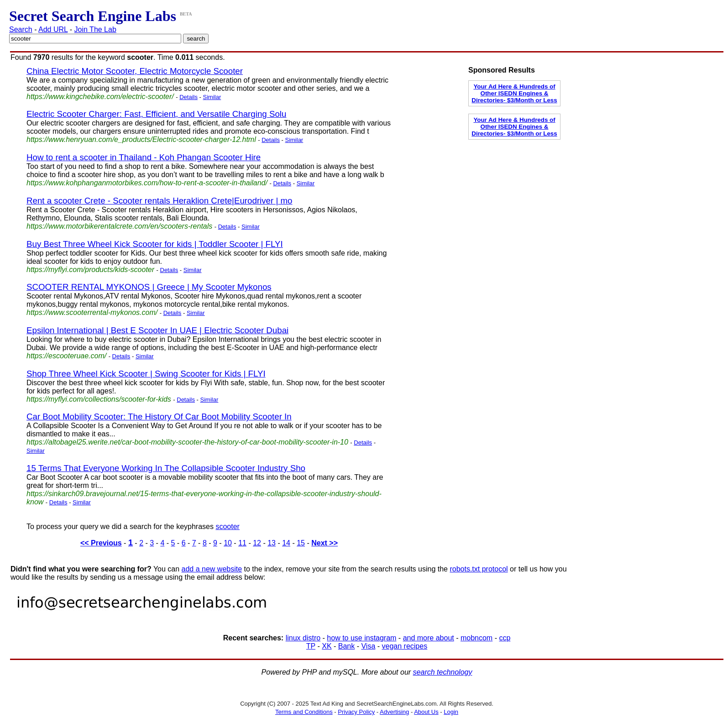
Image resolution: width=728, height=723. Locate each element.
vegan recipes (405, 646)
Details (189, 97)
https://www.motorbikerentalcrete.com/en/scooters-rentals (119, 226)
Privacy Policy (356, 712)
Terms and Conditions (304, 712)
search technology (443, 672)
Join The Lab (95, 29)
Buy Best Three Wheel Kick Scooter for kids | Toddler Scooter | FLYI (155, 244)
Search (21, 29)
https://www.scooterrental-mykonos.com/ (92, 312)
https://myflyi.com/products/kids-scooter (90, 270)
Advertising (394, 712)
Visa (368, 646)
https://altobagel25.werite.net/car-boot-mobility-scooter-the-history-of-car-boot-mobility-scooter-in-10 (187, 442)
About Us (426, 712)
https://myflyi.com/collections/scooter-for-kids (99, 399)
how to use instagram (361, 638)
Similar (212, 97)
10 (228, 543)
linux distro (303, 638)
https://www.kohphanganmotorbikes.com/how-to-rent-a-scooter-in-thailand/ (147, 183)
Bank (346, 646)
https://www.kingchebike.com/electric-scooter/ (100, 97)
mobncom (477, 638)
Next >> (325, 543)
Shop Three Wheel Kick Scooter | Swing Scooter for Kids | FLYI (146, 374)
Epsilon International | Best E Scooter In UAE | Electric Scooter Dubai (157, 330)
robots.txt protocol (479, 569)
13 (272, 543)
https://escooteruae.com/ (66, 356)
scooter (227, 527)
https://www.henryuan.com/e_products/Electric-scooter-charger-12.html (141, 139)
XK (327, 646)
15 (301, 543)
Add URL (53, 29)
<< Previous (101, 543)
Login (451, 712)
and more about (429, 638)
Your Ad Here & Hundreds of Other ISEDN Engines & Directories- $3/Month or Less (514, 93)
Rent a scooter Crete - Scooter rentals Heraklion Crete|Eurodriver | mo (159, 201)
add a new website (212, 569)
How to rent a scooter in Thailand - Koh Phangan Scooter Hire (144, 157)
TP (311, 646)
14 (286, 543)
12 (257, 543)
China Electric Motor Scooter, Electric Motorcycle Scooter (135, 71)
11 (242, 543)
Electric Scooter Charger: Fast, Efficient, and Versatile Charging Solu (156, 114)
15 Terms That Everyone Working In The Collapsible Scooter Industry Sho (166, 468)
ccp (505, 638)
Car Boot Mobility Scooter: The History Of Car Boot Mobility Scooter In (159, 417)
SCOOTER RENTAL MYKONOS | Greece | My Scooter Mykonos (149, 287)
